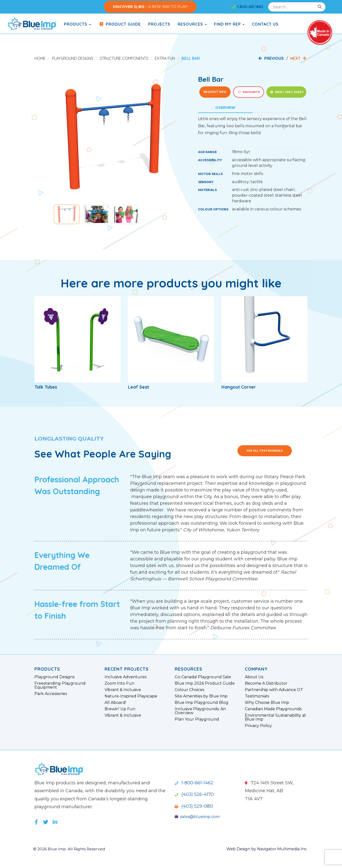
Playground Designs (73, 58)
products (78, 24)
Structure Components (124, 58)
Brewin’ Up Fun (120, 709)
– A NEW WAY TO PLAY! (150, 7)
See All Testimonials (265, 451)
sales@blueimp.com (197, 817)
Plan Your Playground (197, 719)
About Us (254, 677)
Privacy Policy (258, 726)
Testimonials (257, 696)
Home (40, 58)
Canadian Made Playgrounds (273, 709)
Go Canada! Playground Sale (203, 677)
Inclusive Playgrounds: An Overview (200, 711)
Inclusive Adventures (125, 677)
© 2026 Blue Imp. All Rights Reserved (70, 849)
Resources (192, 24)
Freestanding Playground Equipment (60, 685)
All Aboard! (115, 703)
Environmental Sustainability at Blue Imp (275, 717)
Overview (225, 108)
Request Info (215, 92)
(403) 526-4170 (194, 794)
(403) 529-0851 (194, 806)
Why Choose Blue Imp (267, 703)
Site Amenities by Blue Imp (201, 696)
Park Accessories (51, 694)
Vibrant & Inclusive (123, 690)
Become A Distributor (266, 683)
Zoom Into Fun (119, 683)
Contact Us (265, 24)
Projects (159, 24)
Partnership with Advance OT (274, 690)
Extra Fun (165, 58)
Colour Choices (189, 690)
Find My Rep (229, 24)
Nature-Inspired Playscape (131, 696)
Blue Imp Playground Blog (202, 703)
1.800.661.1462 (247, 7)
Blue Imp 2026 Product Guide (205, 683)
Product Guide (120, 24)
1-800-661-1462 (194, 783)
